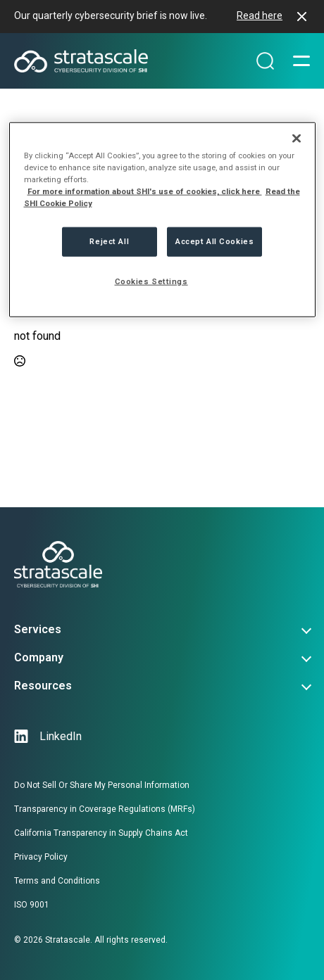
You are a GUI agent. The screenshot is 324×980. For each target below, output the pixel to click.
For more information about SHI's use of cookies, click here (145, 191)
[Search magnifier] (265, 61)
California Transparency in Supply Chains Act (101, 833)
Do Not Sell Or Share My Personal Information (102, 785)
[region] (162, 220)
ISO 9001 (32, 905)
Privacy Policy (41, 857)
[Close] (297, 139)
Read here (260, 15)
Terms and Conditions (57, 881)
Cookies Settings (151, 281)
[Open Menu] (301, 61)
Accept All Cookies (214, 241)
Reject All (109, 241)
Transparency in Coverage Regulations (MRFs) (105, 809)
